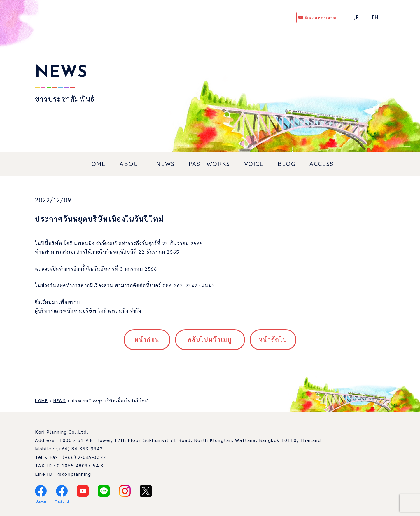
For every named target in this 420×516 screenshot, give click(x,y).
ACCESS (322, 164)
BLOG (287, 164)
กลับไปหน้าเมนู (210, 339)
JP (357, 18)
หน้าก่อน (147, 339)
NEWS (165, 164)
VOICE (254, 164)
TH (375, 18)
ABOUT (131, 164)
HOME (96, 164)
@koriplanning (74, 474)
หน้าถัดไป (273, 339)
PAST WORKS (209, 164)
